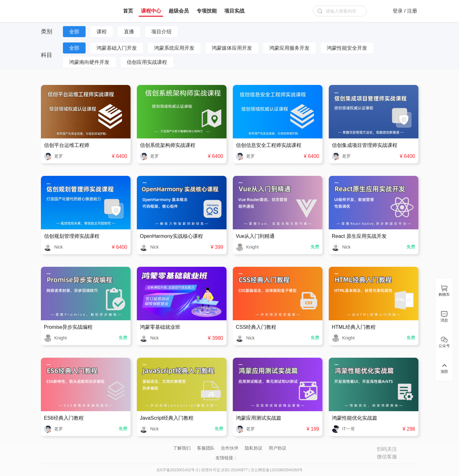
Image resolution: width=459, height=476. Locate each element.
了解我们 (182, 448)
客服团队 (206, 448)
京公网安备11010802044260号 (277, 470)
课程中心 (151, 11)
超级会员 (179, 11)
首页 (128, 11)
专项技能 (207, 11)
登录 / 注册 (405, 11)
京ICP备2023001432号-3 (177, 470)
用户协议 (277, 448)
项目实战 (234, 11)
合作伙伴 (230, 448)
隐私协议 (254, 448)
